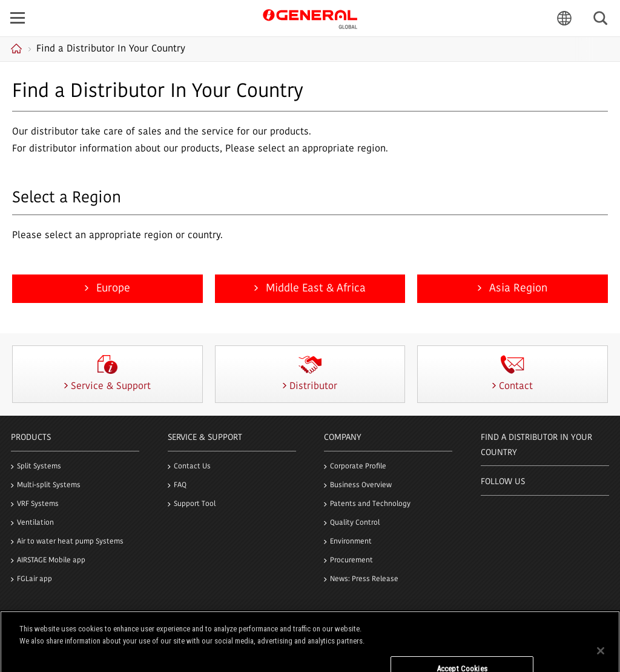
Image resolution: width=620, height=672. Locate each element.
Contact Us (192, 467)
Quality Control (355, 523)
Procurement (351, 561)
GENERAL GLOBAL (310, 18)
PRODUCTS (31, 438)
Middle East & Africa (314, 289)
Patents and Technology (370, 504)
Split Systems (39, 467)
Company (343, 438)
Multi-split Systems (49, 485)
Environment (351, 542)
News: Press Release (364, 579)
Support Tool (195, 504)
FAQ (180, 485)
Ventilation (35, 523)
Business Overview (361, 485)
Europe (112, 289)
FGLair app (35, 579)
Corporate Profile (358, 467)
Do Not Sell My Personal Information (462, 647)
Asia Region (517, 289)
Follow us (503, 482)
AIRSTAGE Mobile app (51, 561)
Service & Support (205, 438)
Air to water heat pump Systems (70, 542)
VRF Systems (38, 504)
